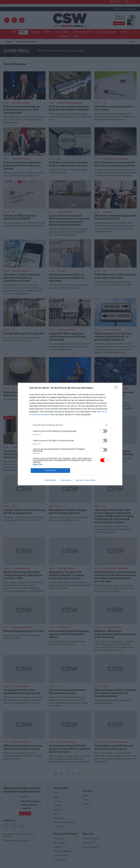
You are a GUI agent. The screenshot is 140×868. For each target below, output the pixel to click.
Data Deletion (51, 480)
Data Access (66, 480)
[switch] (104, 431)
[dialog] (70, 434)
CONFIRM (50, 470)
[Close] (117, 388)
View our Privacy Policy (85, 480)
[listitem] (70, 425)
